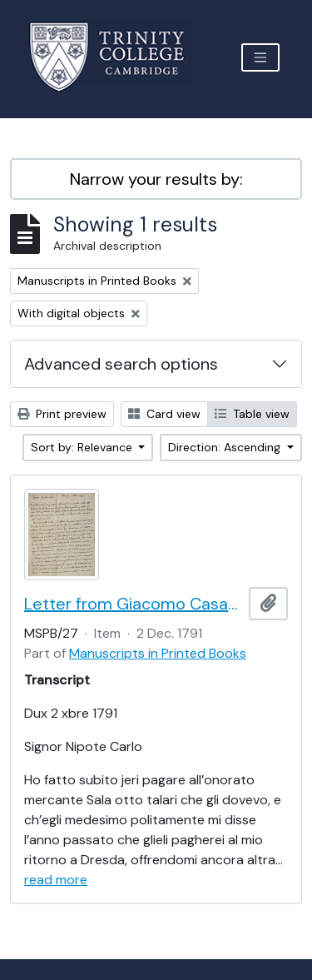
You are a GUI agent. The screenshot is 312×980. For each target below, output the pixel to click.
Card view (164, 414)
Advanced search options (121, 364)
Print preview (62, 414)
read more (56, 880)
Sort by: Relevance (83, 447)
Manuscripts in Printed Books (158, 653)
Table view (252, 414)
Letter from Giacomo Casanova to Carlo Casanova (133, 604)
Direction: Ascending (226, 447)
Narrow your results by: (156, 179)
